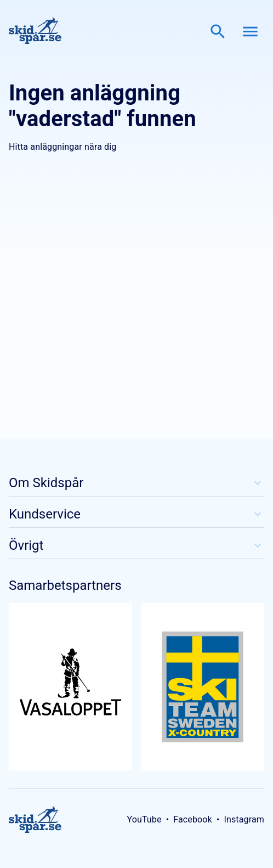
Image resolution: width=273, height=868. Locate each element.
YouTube (144, 819)
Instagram (244, 819)
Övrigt (136, 545)
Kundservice (136, 514)
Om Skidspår (136, 483)
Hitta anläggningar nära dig (62, 147)
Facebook (193, 819)
